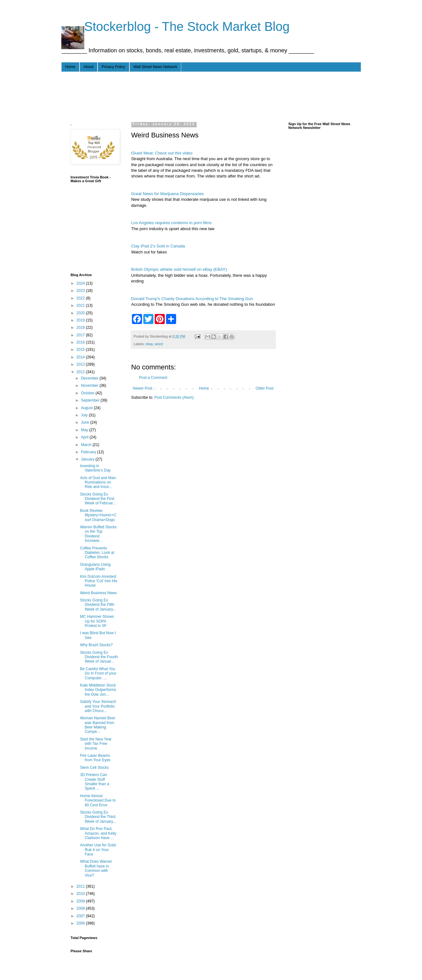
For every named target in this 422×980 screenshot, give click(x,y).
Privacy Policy (113, 67)
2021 (81, 305)
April (85, 437)
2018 (81, 328)
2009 (81, 901)
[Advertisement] (186, 96)
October (88, 393)
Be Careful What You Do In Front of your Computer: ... (98, 673)
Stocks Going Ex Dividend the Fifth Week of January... (98, 605)
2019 (81, 320)
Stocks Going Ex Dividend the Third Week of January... (98, 817)
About (89, 67)
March (87, 445)
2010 (81, 894)
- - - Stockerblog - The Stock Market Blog (175, 26)
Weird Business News (98, 593)
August (87, 408)
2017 (81, 335)
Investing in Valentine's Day (95, 468)
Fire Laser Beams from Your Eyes (95, 758)
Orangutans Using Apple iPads (95, 567)
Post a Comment (153, 378)
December (90, 378)
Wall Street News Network (155, 67)
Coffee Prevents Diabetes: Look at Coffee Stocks (97, 553)
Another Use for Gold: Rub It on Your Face (98, 850)
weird (159, 344)
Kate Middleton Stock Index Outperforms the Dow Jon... (98, 690)
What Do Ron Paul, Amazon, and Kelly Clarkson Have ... (98, 833)
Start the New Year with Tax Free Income (96, 744)
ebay (149, 344)
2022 (81, 298)
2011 (81, 886)
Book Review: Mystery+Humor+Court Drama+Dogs (98, 515)
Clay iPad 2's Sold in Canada (158, 246)
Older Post (265, 388)
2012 (81, 372)
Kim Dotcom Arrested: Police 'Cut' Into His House (98, 581)
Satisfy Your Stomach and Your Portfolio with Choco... (98, 706)
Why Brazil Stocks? (96, 645)
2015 (81, 350)
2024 (81, 283)
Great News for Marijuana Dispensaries (168, 194)
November (90, 386)
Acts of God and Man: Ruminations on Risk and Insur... (98, 482)
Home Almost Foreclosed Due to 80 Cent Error (98, 800)
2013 (81, 364)
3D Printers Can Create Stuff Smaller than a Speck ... (94, 782)
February (89, 452)
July (85, 415)
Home (70, 67)
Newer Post (143, 388)
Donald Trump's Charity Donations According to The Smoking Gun (192, 299)
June (85, 422)
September (91, 400)
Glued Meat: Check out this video (162, 153)
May (85, 430)
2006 (81, 923)
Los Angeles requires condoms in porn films (172, 223)
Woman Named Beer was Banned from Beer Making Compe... (98, 725)
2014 (81, 357)
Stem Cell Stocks (94, 768)
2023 (81, 291)
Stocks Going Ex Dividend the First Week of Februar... (98, 499)
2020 (81, 313)
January (88, 459)
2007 (81, 916)
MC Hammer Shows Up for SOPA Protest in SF (97, 621)
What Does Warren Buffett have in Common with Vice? (96, 868)
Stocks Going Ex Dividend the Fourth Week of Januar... (99, 657)
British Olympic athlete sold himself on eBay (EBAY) (179, 269)
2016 (81, 342)
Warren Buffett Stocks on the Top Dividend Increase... (98, 534)
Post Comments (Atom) (174, 397)
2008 (81, 908)
